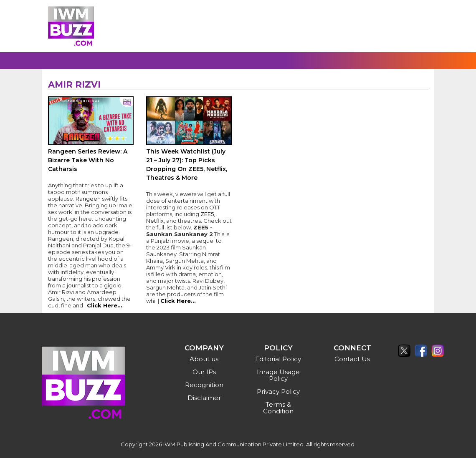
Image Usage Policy (278, 375)
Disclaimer (204, 398)
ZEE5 (207, 214)
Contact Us (352, 359)
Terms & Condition (278, 408)
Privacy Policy (278, 391)
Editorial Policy (278, 359)
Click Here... (105, 305)
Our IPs (204, 372)
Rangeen (89, 199)
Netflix (155, 221)
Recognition (204, 385)
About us (204, 359)
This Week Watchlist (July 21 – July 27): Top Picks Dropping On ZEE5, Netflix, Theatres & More (187, 165)
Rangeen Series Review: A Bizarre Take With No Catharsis (88, 160)
